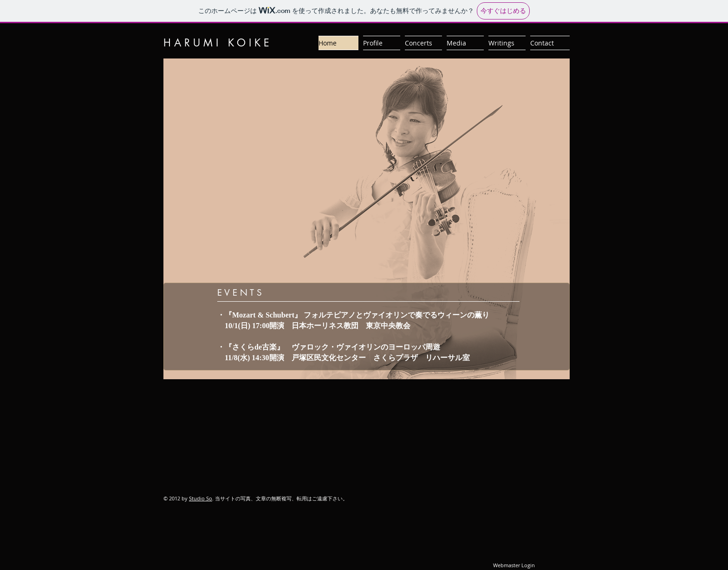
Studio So (201, 498)
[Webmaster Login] (514, 565)
